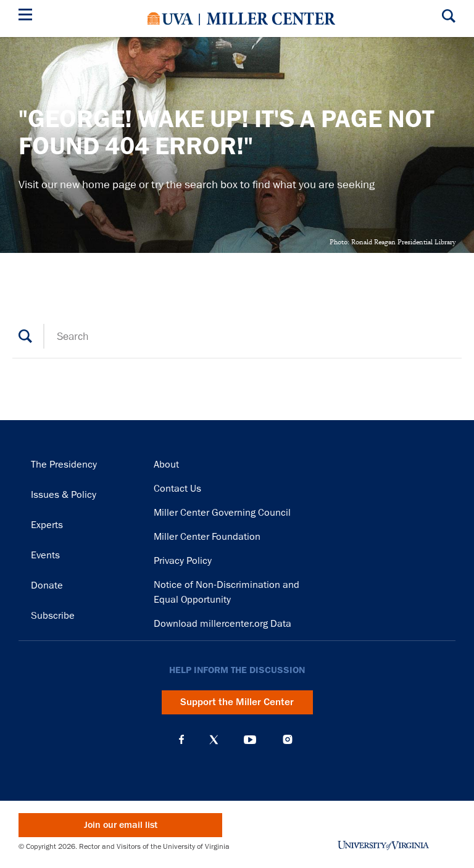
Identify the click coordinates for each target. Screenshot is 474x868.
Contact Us (177, 489)
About (166, 465)
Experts (47, 525)
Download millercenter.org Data (222, 624)
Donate (47, 585)
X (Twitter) (214, 740)
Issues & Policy (64, 495)
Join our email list (121, 825)
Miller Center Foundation (207, 537)
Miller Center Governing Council (222, 513)
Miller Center (271, 19)
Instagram (288, 739)
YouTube (250, 740)
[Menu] (28, 16)
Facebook (181, 740)
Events (45, 555)
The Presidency (64, 465)
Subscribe (53, 616)
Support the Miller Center (237, 702)
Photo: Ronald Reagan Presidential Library (393, 242)
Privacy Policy (183, 561)
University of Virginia (170, 19)
